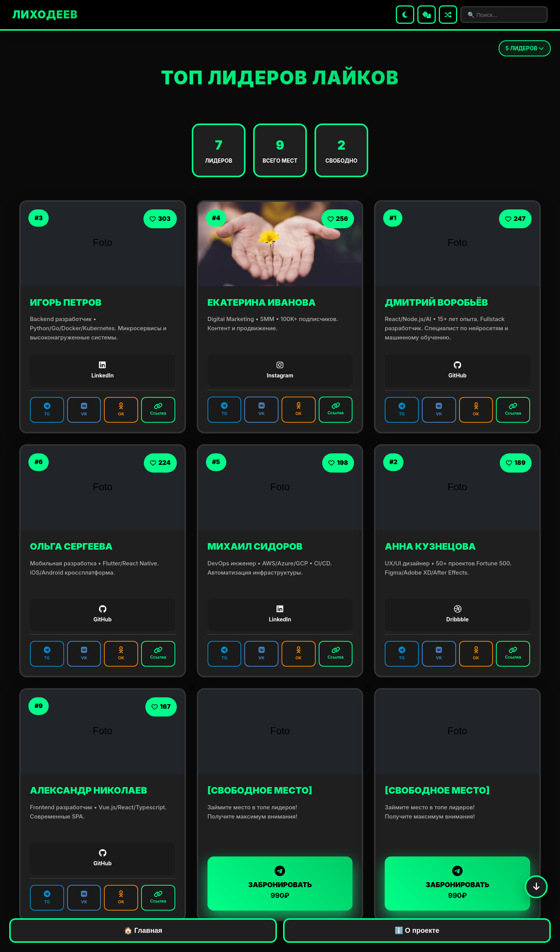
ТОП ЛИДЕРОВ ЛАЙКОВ (280, 78)
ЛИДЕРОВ (525, 48)
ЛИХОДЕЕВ (45, 15)
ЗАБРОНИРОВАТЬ (280, 883)
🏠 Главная (143, 931)
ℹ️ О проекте (417, 931)
